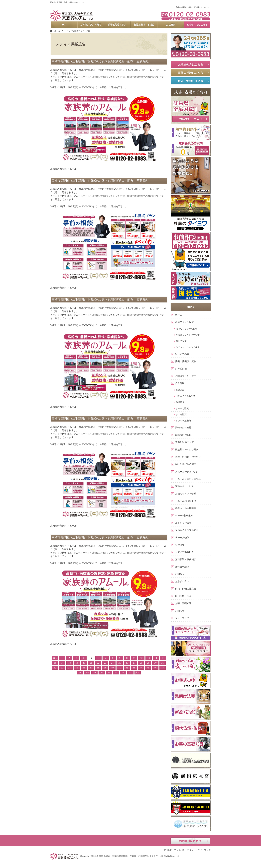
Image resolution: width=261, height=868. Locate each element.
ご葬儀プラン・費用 (186, 376)
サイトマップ (182, 618)
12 (141, 658)
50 (95, 673)
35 (77, 668)
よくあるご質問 (183, 523)
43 (134, 668)
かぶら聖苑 (181, 414)
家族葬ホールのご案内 (187, 449)
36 (84, 668)
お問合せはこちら (190, 841)
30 (155, 663)
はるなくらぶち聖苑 (186, 396)
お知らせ (180, 611)
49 (87, 673)
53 (116, 673)
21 (91, 663)
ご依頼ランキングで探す (188, 335)
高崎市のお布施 (183, 428)
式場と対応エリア (184, 442)
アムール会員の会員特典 (188, 479)
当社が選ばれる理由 (186, 464)
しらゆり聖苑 (182, 408)
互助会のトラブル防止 (187, 530)
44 (141, 668)
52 (109, 673)
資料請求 (186, 3)
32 (55, 668)
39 (105, 668)
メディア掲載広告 (184, 552)
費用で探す (181, 341)
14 (156, 658)
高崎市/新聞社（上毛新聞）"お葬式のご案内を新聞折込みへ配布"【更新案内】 (101, 61)
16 (55, 663)
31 (163, 663)
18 (69, 663)
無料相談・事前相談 (186, 559)
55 (130, 673)
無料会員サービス (184, 486)
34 (69, 668)
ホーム (179, 315)
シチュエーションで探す (188, 347)
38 (98, 668)
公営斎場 (180, 383)
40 (113, 668)
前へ (55, 658)
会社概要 (180, 545)
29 (148, 663)
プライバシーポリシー (185, 850)
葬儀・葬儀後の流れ (186, 361)
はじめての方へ (183, 354)
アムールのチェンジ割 (187, 472)
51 (102, 673)
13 (148, 658)
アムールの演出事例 (186, 501)
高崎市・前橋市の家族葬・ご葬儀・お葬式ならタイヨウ (131, 856)
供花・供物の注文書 (186, 589)
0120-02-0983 (186, 16)
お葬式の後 (181, 369)
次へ (137, 673)
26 (127, 663)
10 (127, 658)
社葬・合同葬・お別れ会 (188, 457)
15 (163, 658)
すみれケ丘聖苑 (183, 421)
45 (148, 668)
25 (120, 663)
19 (77, 663)
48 (80, 673)
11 (134, 658)
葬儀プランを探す (184, 322)
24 (113, 663)
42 (127, 668)
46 (155, 668)
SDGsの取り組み (184, 515)
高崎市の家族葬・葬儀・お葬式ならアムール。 (68, 2)
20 (84, 663)
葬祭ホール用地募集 (186, 508)
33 (62, 668)
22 (98, 663)
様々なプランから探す (187, 329)
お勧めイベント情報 (186, 494)
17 (62, 663)
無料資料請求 (182, 567)
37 (91, 668)
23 (105, 663)
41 (120, 668)
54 (123, 673)
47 (163, 668)
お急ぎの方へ (182, 581)
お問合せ (180, 574)
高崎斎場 (180, 390)
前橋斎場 (180, 402)
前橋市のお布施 (183, 435)
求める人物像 (182, 537)
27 (134, 663)
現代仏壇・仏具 (183, 596)
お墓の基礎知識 (183, 603)
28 (141, 663)
